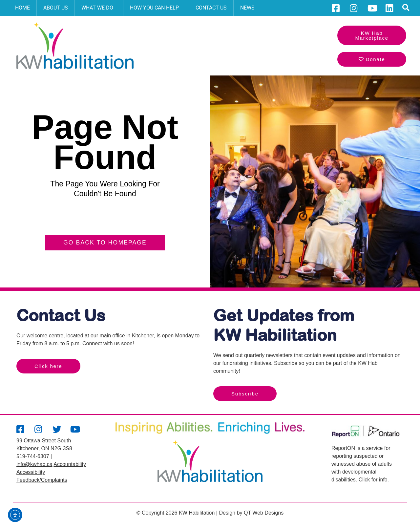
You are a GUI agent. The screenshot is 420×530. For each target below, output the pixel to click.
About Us (56, 8)
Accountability (70, 464)
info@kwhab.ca (34, 464)
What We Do (99, 8)
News (247, 8)
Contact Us (211, 8)
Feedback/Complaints (42, 480)
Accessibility (31, 472)
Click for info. (374, 480)
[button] (406, 8)
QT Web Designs (264, 513)
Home (22, 8)
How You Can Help (156, 8)
